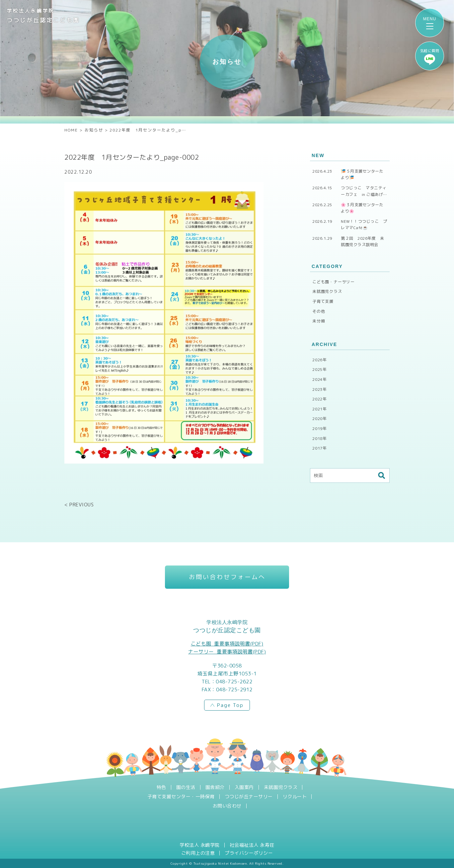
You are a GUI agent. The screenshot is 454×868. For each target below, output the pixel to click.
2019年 (320, 429)
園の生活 (186, 787)
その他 (319, 311)
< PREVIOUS (79, 505)
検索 (381, 476)
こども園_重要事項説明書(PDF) (227, 644)
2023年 (320, 389)
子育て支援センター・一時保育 (181, 797)
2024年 (320, 379)
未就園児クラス (327, 291)
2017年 (320, 448)
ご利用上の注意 (198, 853)
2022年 (320, 399)
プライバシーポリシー (249, 853)
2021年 (320, 409)
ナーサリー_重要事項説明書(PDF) (227, 652)
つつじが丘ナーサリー (249, 797)
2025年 (320, 369)
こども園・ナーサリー (334, 282)
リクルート (295, 797)
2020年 (320, 419)
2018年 (320, 438)
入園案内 (244, 787)
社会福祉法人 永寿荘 (252, 845)
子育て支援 (323, 301)
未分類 (319, 321)
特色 (161, 787)
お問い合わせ (227, 806)
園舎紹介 (215, 787)
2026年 (320, 360)
